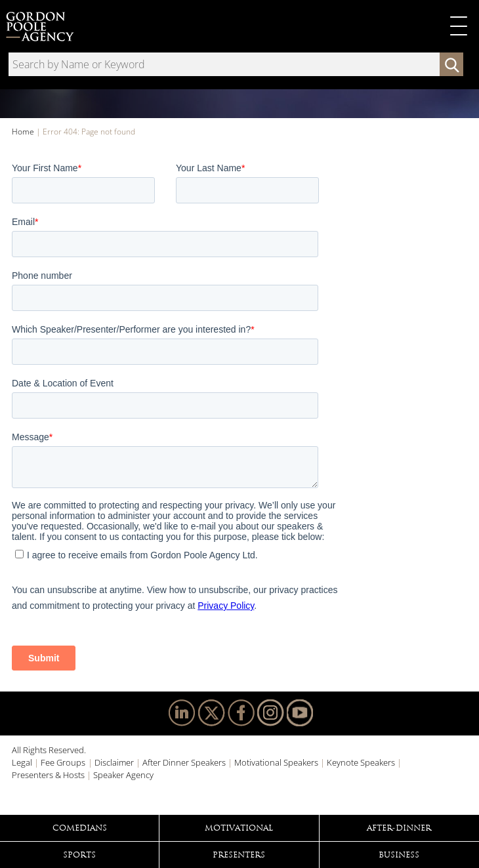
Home (23, 132)
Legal (22, 762)
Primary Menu (459, 26)
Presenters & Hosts (48, 775)
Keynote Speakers (361, 762)
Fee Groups (63, 762)
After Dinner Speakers (184, 762)
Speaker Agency (123, 775)
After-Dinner (399, 828)
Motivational (239, 828)
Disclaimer (114, 762)
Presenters (239, 855)
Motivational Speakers (276, 762)
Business (399, 855)
